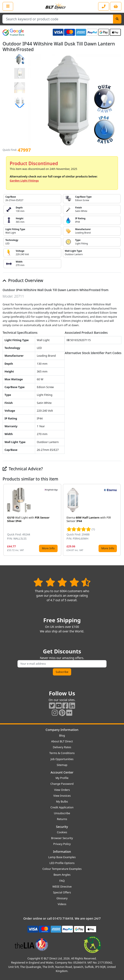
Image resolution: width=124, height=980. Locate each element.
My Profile (62, 778)
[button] (20, 106)
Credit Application (62, 807)
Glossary (62, 898)
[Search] (117, 19)
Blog (62, 735)
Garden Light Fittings (24, 181)
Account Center (62, 772)
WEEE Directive (62, 887)
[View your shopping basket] (116, 6)
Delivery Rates (62, 747)
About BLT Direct (62, 741)
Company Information (62, 730)
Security (62, 827)
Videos (62, 904)
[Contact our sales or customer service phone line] (104, 6)
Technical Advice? (23, 469)
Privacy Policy (62, 844)
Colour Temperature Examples (62, 869)
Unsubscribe (62, 813)
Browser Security (62, 838)
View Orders (62, 790)
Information (62, 852)
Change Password (62, 784)
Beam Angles (62, 875)
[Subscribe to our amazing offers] (62, 664)
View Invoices (62, 796)
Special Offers (62, 892)
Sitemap (62, 765)
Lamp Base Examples (62, 857)
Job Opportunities (62, 759)
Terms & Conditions (62, 753)
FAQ (62, 881)
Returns (62, 819)
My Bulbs (62, 801)
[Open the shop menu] (8, 6)
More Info (48, 548)
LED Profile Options (62, 863)
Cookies (62, 832)
